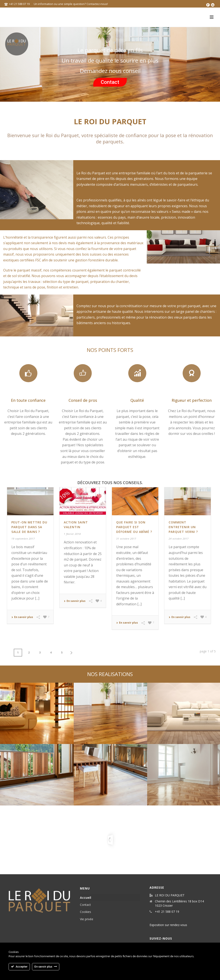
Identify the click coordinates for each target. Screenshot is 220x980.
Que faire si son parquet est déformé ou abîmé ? (134, 527)
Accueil (86, 898)
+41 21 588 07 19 (19, 4)
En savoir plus (22, 617)
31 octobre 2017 (126, 539)
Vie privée (87, 919)
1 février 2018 (72, 534)
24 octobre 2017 (179, 539)
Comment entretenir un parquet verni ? (183, 527)
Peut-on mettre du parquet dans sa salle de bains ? (29, 527)
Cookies (86, 912)
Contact (110, 82)
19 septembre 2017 (23, 539)
